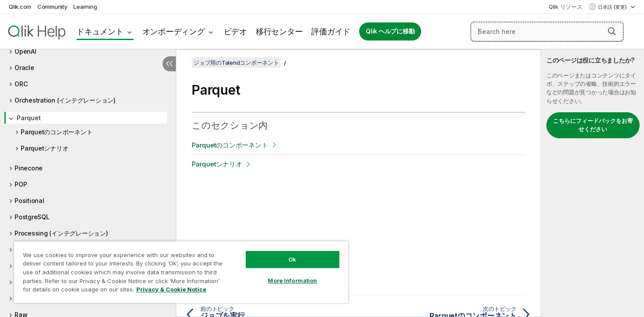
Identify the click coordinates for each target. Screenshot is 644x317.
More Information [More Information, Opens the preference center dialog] (292, 280)
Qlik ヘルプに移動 (390, 31)
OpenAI (25, 51)
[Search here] (547, 32)
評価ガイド (331, 31)
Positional (29, 201)
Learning (85, 7)
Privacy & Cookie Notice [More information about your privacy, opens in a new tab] (171, 289)
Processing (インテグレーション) (61, 233)
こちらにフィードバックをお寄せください (593, 125)
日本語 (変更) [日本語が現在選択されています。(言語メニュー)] (613, 7)
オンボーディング (174, 31)
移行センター (279, 31)
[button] (612, 31)
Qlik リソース (566, 7)
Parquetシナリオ (44, 148)
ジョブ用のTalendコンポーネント (236, 63)
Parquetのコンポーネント (56, 132)
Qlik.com (20, 7)
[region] (181, 272)
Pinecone (29, 168)
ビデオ (235, 31)
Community (53, 7)
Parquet (29, 118)
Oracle (24, 68)
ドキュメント (100, 31)
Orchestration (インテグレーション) (65, 100)
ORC (21, 84)
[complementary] (593, 183)
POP (21, 184)
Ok (292, 259)
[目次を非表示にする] (169, 64)
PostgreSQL (32, 217)
